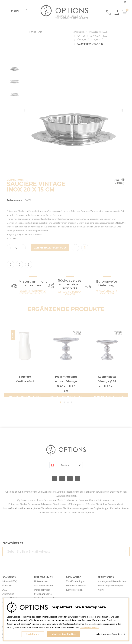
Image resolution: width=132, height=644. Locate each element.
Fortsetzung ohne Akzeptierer (110, 634)
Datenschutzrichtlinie (89, 628)
